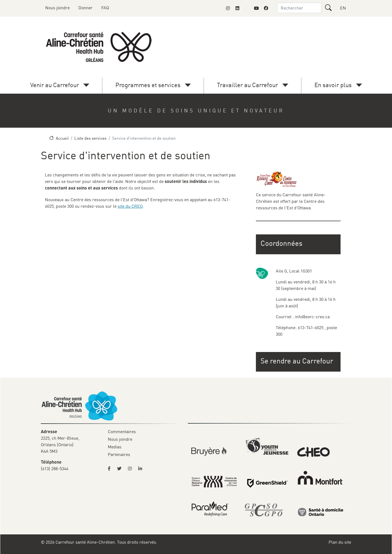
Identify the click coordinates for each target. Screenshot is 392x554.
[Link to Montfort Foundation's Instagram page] (228, 8)
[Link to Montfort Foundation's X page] (247, 8)
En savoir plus (333, 85)
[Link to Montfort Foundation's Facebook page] (266, 8)
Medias (115, 447)
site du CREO (130, 206)
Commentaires (122, 431)
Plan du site (340, 542)
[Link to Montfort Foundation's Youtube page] (256, 8)
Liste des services (90, 138)
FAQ (105, 8)
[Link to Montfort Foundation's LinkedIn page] (237, 8)
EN (343, 8)
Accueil (62, 138)
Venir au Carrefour (55, 85)
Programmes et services (148, 85)
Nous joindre (57, 8)
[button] (299, 361)
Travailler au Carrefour (247, 85)
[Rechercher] (328, 8)
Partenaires (119, 454)
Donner (85, 8)
